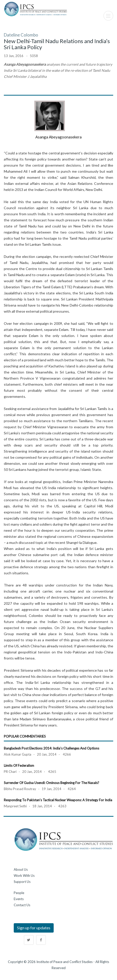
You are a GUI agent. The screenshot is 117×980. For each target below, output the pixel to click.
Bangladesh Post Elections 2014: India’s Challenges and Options (52, 748)
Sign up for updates (34, 928)
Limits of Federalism (19, 765)
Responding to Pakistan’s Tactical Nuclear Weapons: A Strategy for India (58, 800)
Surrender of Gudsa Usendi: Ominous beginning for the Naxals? (52, 783)
